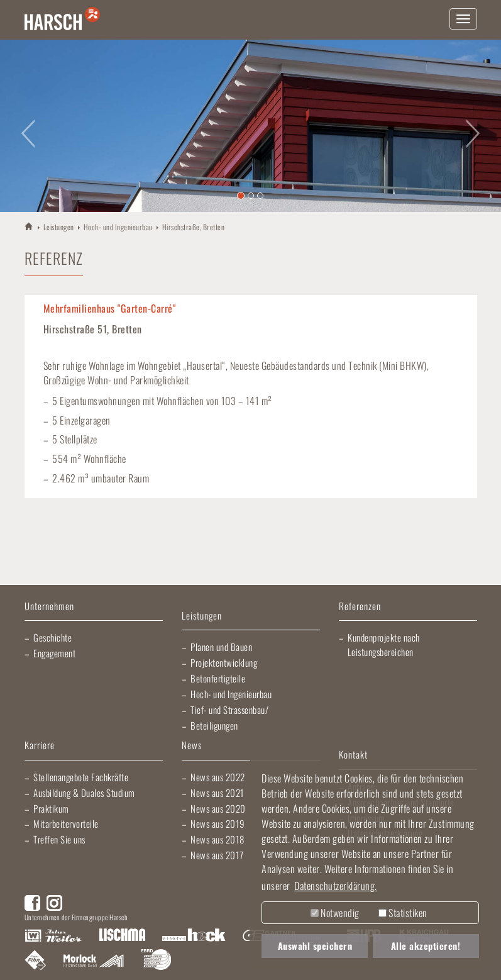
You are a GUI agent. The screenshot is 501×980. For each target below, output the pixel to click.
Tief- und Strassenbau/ (229, 710)
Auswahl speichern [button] (315, 946)
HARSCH (29, 226)
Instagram (54, 903)
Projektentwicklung (224, 662)
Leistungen (59, 227)
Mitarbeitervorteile (66, 823)
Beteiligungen (214, 725)
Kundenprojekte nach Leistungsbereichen (384, 644)
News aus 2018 (217, 839)
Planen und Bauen (221, 647)
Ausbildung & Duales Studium (84, 793)
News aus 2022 (218, 777)
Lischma (122, 936)
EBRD (156, 961)
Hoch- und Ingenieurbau (118, 227)
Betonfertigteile (218, 678)
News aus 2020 (218, 808)
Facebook (32, 903)
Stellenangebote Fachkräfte (81, 777)
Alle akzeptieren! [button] (426, 946)
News (192, 746)
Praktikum (51, 808)
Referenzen (360, 607)
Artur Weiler (53, 936)
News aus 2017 (217, 855)
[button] (25, 126)
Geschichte (52, 637)
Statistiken (403, 913)
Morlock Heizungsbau (94, 961)
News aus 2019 (218, 823)
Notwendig (335, 913)
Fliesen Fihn (36, 961)
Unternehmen (49, 607)
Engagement (54, 653)
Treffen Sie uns (59, 839)
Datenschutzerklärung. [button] (336, 886)
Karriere (40, 746)
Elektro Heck (194, 936)
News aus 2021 (217, 793)
